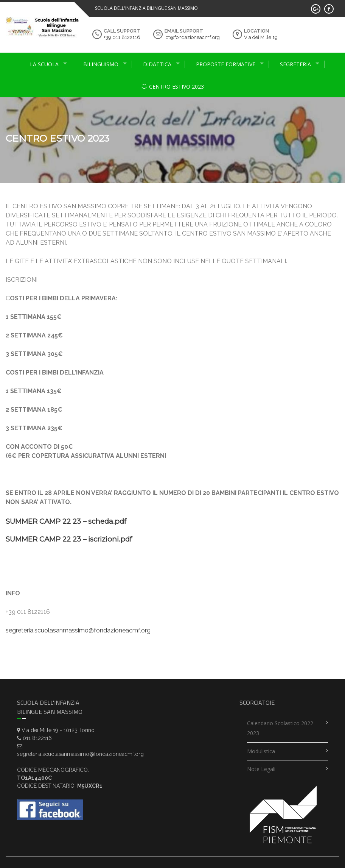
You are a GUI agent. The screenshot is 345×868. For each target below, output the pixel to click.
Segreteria (295, 64)
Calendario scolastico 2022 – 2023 (282, 728)
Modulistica (261, 751)
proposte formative (226, 64)
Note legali (261, 769)
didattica (157, 64)
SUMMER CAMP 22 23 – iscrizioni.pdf (69, 539)
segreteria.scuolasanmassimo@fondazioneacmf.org (78, 630)
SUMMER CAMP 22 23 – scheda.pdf (66, 521)
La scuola (44, 64)
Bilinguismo (101, 64)
